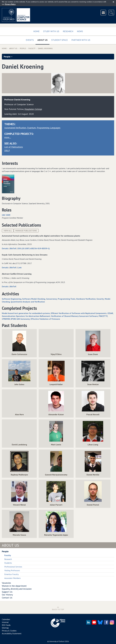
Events (30, 40)
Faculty (32, 48)
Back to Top (58, 608)
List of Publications (14, 147)
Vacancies (6, 583)
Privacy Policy (10, 4)
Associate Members (12, 578)
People (23, 48)
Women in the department (14, 586)
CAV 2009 (6, 215)
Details (5, 248)
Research (68, 31)
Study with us (51, 31)
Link (20, 267)
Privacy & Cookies (9, 631)
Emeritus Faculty (11, 574)
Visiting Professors (12, 570)
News (80, 31)
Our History (7, 595)
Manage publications (26, 231)
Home (36, 31)
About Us (43, 39)
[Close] (113, 2)
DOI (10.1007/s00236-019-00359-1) (34, 248)
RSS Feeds (6, 625)
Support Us (7, 592)
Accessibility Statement (12, 633)
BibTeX (13, 248)
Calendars (6, 619)
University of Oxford (57, 641)
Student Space (59, 40)
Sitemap (5, 628)
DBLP (7, 150)
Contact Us (7, 598)
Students (8, 563)
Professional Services (13, 567)
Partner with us (81, 40)
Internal (5, 622)
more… (8, 137)
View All (8, 231)
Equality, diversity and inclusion (17, 589)
